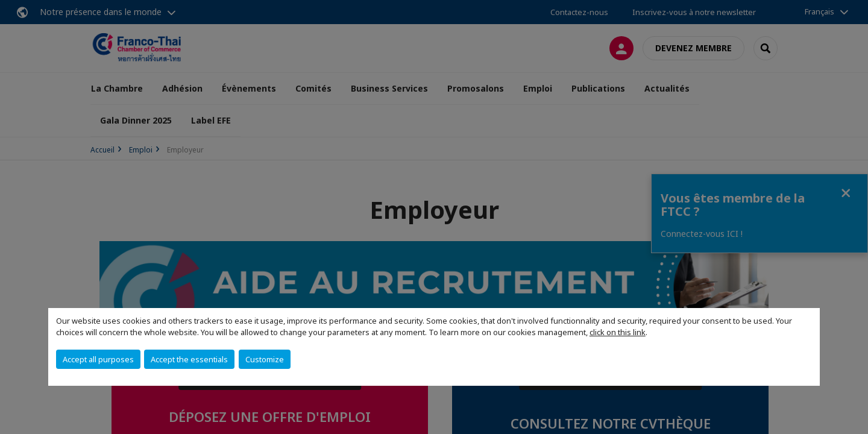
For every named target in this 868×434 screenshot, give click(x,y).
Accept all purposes (98, 359)
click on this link (618, 332)
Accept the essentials (189, 359)
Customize (265, 359)
